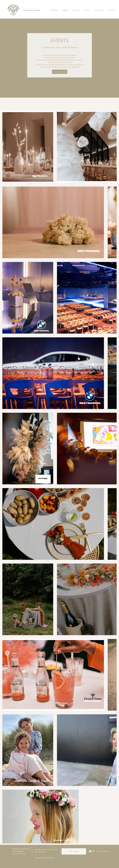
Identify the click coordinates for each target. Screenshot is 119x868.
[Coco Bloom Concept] (32, 10)
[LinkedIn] (90, 851)
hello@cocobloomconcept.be (46, 849)
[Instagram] (93, 851)
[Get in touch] (60, 72)
